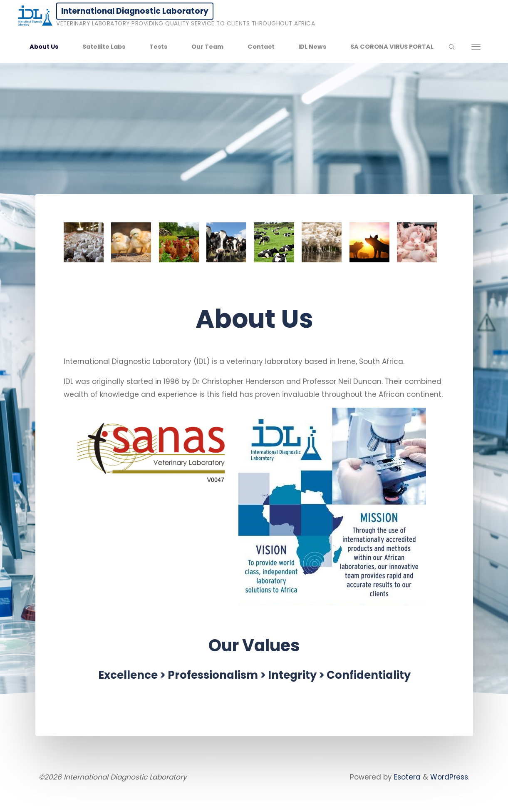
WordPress (449, 777)
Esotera (406, 777)
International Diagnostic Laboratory (135, 11)
